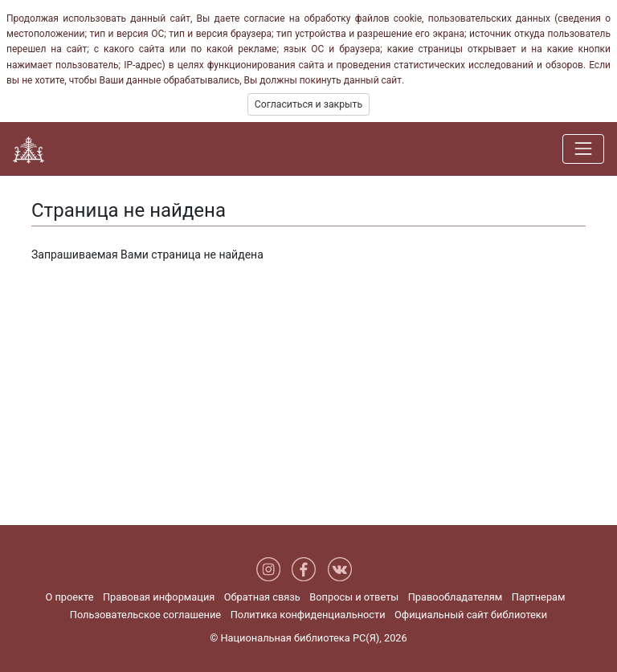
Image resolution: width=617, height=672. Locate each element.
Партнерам (539, 597)
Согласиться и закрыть (308, 104)
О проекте (69, 597)
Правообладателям (456, 597)
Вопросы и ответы (354, 597)
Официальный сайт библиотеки (471, 615)
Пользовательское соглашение (145, 615)
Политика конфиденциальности (308, 615)
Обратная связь (262, 597)
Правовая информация (159, 597)
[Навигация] (583, 149)
